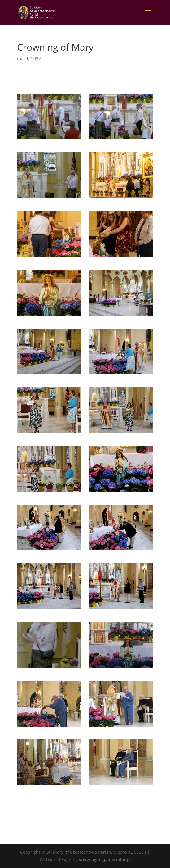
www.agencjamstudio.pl (105, 859)
